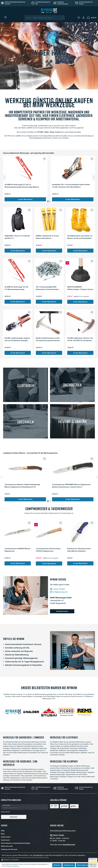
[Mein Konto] (84, 18)
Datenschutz (6, 837)
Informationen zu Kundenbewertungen (16, 843)
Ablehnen (57, 865)
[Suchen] (63, 18)
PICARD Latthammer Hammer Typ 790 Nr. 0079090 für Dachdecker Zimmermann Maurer (80, 339)
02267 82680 (57, 589)
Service (4, 826)
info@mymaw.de (59, 592)
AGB (3, 831)
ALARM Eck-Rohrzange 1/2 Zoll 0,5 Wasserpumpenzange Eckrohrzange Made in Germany (22, 186)
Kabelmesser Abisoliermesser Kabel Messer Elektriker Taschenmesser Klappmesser (79, 550)
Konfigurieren (69, 865)
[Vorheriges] (5, 177)
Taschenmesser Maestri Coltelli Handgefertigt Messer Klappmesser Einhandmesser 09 (22, 486)
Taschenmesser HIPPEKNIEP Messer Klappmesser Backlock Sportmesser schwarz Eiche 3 (71, 486)
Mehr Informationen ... (13, 866)
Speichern (14, 817)
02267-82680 (58, 835)
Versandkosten (38, 855)
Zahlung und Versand (9, 849)
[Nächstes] (93, 177)
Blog (3, 834)
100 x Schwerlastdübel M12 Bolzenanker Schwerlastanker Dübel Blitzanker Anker (47, 288)
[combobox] (43, 18)
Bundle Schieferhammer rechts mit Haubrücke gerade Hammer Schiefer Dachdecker (48, 339)
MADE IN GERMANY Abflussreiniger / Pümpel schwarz (80, 288)
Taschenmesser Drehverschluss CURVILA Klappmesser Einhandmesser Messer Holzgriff (48, 550)
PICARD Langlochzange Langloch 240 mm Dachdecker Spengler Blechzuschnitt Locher (17, 339)
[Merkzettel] (79, 18)
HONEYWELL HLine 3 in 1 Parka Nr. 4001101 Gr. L (17, 237)
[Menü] (5, 17)
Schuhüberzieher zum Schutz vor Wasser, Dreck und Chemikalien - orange (80, 237)
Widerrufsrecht (7, 846)
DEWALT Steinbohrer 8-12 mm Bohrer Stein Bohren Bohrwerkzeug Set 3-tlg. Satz (47, 237)
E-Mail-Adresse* (6, 805)
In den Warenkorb (25, 199)
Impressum (5, 840)
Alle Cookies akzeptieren (86, 865)
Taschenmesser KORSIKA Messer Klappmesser (18, 550)
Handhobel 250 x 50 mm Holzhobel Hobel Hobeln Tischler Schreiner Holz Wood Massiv (71, 186)
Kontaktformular (62, 611)
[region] (49, 177)
